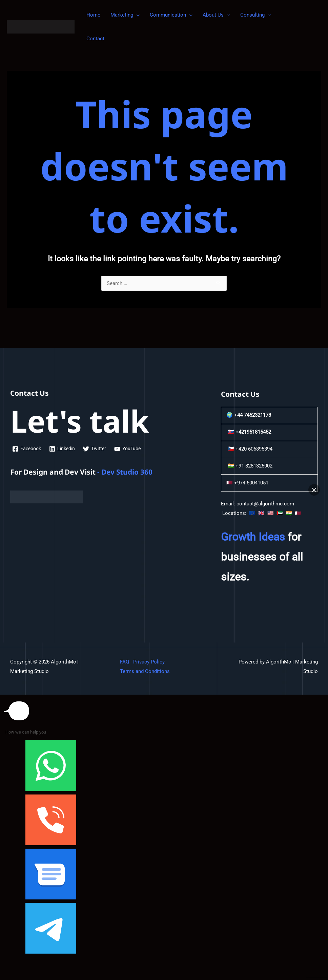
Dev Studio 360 (127, 472)
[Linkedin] (64, 449)
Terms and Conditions (145, 671)
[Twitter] (98, 449)
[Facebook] (27, 449)
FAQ (125, 662)
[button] (314, 490)
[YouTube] (132, 449)
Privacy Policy (149, 662)
